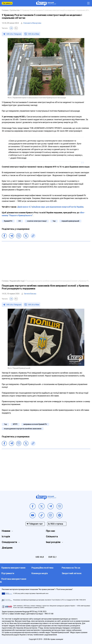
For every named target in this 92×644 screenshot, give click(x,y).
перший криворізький (70, 221)
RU (16, 28)
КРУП (15, 424)
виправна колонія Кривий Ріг (35, 424)
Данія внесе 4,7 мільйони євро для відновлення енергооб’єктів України (50, 207)
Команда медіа (40, 573)
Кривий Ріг (8, 221)
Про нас (51, 531)
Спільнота (52, 536)
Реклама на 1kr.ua (71, 568)
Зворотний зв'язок (72, 573)
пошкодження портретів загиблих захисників (23, 429)
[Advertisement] (46, 260)
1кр (54, 221)
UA (11, 28)
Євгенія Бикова (30, 294)
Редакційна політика (42, 568)
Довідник (7, 548)
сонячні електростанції (37, 221)
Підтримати (7, 3)
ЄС (20, 221)
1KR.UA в (14, 34)
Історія (6, 536)
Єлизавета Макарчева (32, 23)
